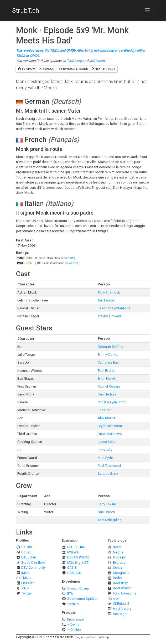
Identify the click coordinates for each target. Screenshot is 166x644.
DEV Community (33, 568)
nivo (116, 598)
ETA (70, 594)
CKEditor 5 (121, 604)
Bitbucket (29, 557)
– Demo (74, 624)
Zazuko (73, 604)
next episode (104, 69)
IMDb (25, 573)
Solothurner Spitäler (82, 599)
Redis (117, 578)
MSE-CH (74, 552)
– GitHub (74, 630)
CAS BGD (74, 573)
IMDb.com (97, 61)
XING (25, 588)
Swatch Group (78, 588)
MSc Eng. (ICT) (78, 563)
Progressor (76, 619)
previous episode (73, 69)
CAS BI (72, 568)
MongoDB (121, 573)
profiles (91, 637)
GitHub (27, 547)
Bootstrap (121, 583)
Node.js (119, 557)
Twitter (27, 593)
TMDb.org (74, 61)
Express (119, 563)
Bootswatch (122, 588)
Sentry (118, 568)
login (80, 637)
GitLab (26, 552)
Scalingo (120, 614)
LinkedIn (28, 583)
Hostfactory (122, 609)
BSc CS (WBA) (78, 557)
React (117, 547)
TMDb (26, 578)
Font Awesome (125, 593)
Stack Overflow (33, 563)
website (69, 258)
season (47, 69)
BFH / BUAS (76, 547)
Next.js (118, 552)
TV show (27, 69)
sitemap (104, 637)
